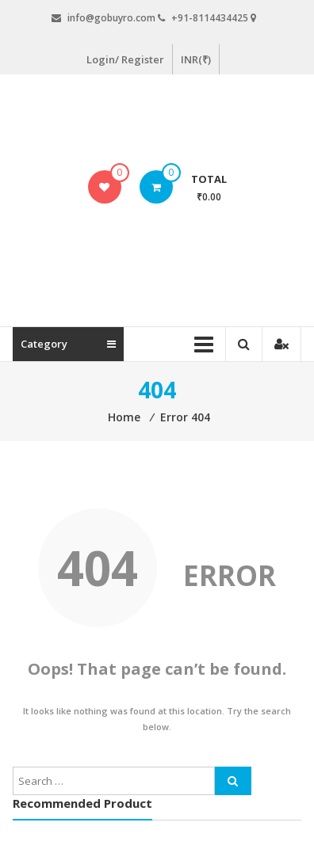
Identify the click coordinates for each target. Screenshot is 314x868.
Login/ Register (125, 59)
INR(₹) (196, 59)
